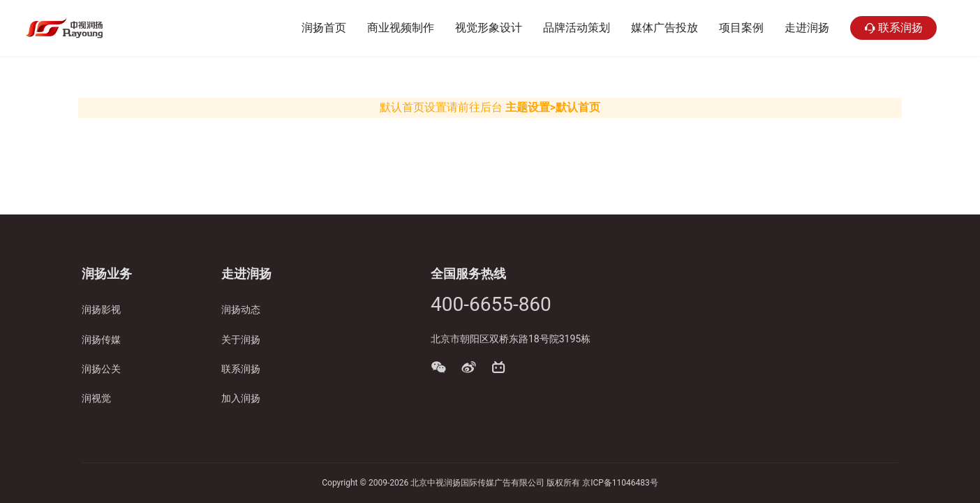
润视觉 (96, 398)
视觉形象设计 (489, 28)
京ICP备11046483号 (620, 483)
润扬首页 (324, 28)
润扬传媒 (101, 340)
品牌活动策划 (577, 28)
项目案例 (741, 28)
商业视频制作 (401, 28)
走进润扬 (807, 28)
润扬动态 (241, 309)
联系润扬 (893, 28)
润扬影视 (101, 309)
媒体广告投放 (665, 28)
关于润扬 (241, 340)
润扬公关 (101, 369)
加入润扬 (241, 398)
